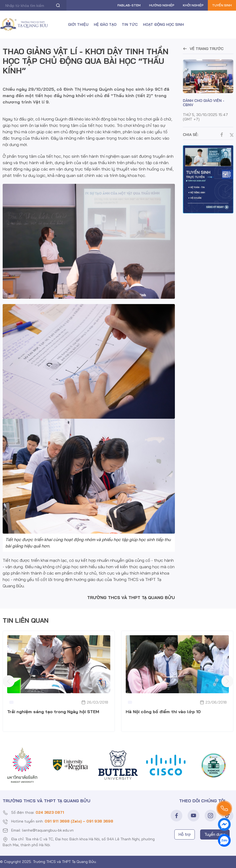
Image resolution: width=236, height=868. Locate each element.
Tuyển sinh (222, 5)
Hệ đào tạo (105, 24)
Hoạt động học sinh (163, 24)
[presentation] (9, 681)
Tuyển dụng (215, 834)
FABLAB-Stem (129, 5)
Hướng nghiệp (162, 5)
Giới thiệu (78, 24)
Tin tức (130, 24)
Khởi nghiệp (193, 5)
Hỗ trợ (185, 834)
